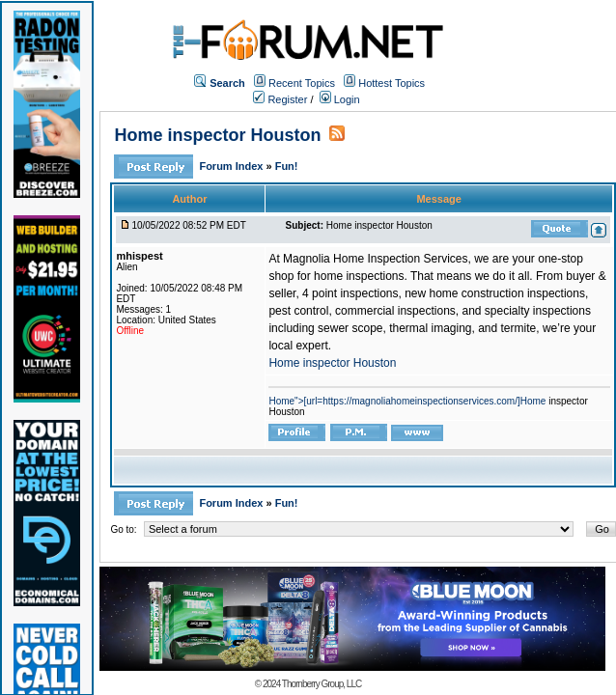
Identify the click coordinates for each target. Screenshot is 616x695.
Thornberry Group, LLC (322, 684)
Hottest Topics (392, 83)
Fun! (287, 166)
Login (340, 99)
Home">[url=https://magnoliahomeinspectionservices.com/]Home (407, 401)
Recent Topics (302, 83)
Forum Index (232, 166)
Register (280, 99)
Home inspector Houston (217, 135)
